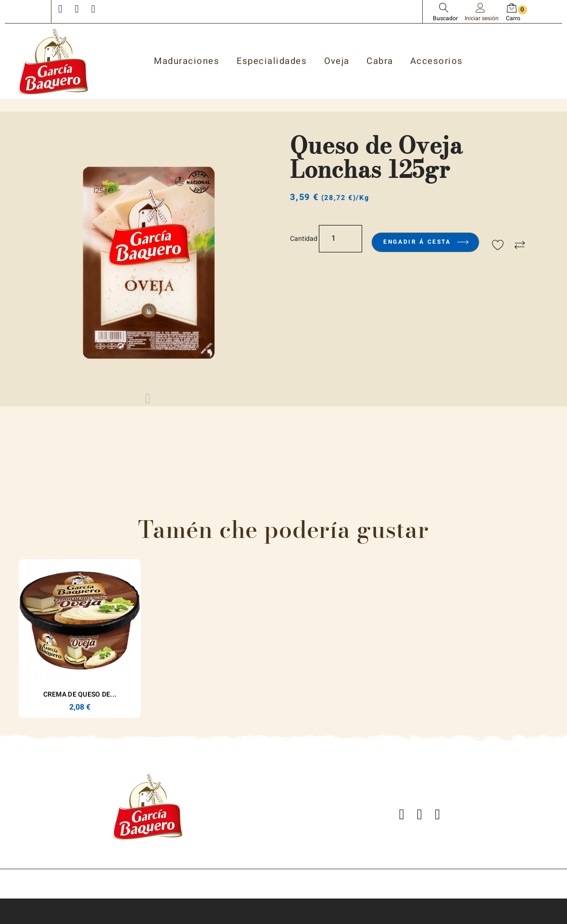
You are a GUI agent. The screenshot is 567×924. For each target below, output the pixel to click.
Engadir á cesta (425, 242)
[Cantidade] (340, 239)
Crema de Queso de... (80, 694)
